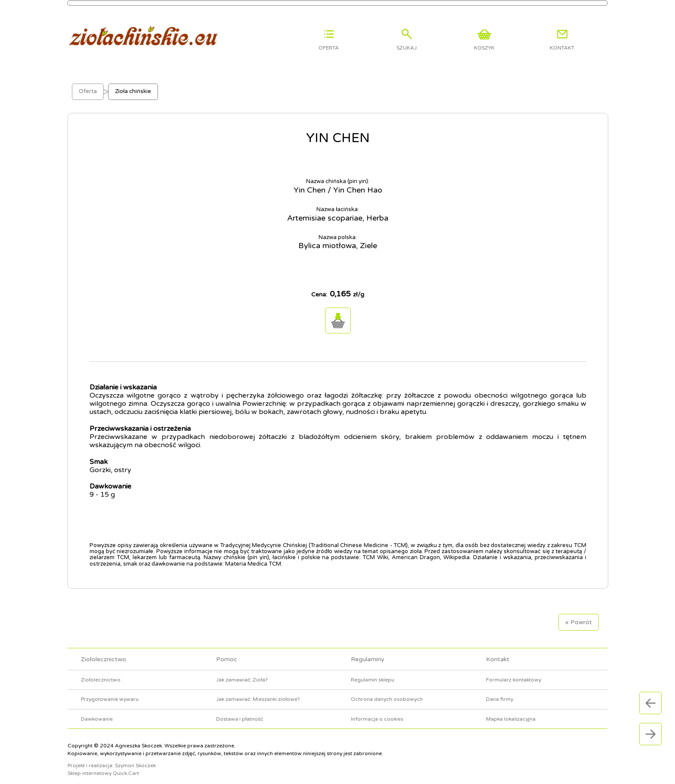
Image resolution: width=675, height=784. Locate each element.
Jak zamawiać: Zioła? (242, 673)
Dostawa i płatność (240, 712)
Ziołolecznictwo (104, 653)
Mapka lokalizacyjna (511, 712)
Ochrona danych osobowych (387, 693)
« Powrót (579, 616)
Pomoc (227, 653)
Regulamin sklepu (373, 673)
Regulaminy (368, 653)
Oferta (88, 85)
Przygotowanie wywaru (110, 693)
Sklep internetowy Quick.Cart (103, 767)
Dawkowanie (97, 712)
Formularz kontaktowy (514, 673)
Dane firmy (500, 693)
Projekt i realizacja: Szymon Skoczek (112, 759)
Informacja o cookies (377, 712)
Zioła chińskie (133, 85)
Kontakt (498, 653)
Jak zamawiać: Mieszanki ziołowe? (258, 693)
